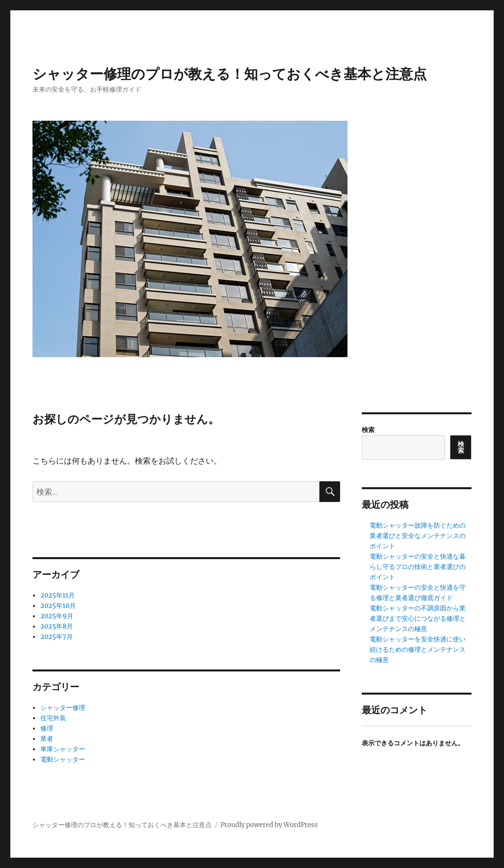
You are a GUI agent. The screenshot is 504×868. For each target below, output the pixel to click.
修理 (47, 728)
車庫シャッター (63, 749)
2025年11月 (58, 595)
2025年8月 (57, 626)
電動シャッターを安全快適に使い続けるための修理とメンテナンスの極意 (418, 650)
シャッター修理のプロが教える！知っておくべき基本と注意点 (230, 74)
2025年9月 (57, 616)
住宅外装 (53, 718)
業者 (47, 739)
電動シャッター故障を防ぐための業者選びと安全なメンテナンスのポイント (418, 536)
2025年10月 (58, 606)
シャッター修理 (63, 708)
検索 (368, 430)
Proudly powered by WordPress (269, 825)
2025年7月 (57, 637)
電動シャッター (63, 759)
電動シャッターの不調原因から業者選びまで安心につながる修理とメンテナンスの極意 (418, 618)
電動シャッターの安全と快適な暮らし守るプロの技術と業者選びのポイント (418, 567)
